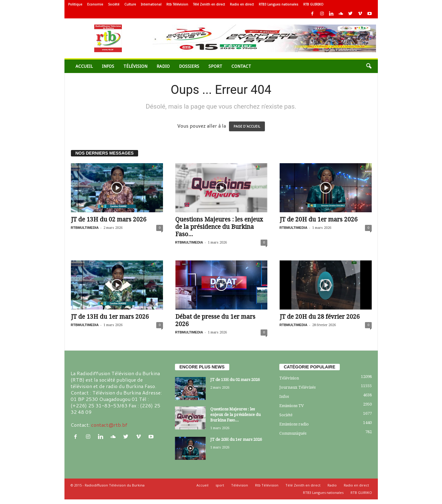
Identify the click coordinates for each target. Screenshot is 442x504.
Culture (130, 4)
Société (114, 4)
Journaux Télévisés (297, 387)
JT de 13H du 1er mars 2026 (110, 317)
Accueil (84, 66)
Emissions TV (292, 406)
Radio (163, 66)
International (151, 4)
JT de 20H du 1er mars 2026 (319, 219)
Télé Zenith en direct (209, 4)
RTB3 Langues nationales (279, 4)
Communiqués (293, 433)
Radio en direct (242, 4)
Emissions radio (294, 424)
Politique (75, 4)
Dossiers (189, 66)
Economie (95, 4)
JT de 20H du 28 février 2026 (320, 317)
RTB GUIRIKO (313, 4)
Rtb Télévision (177, 4)
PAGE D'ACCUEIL (247, 126)
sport (215, 66)
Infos (108, 66)
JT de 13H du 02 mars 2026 (109, 219)
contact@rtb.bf (109, 425)
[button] (369, 66)
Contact (241, 66)
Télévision (135, 66)
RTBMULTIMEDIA (85, 228)
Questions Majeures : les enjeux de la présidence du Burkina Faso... (219, 227)
